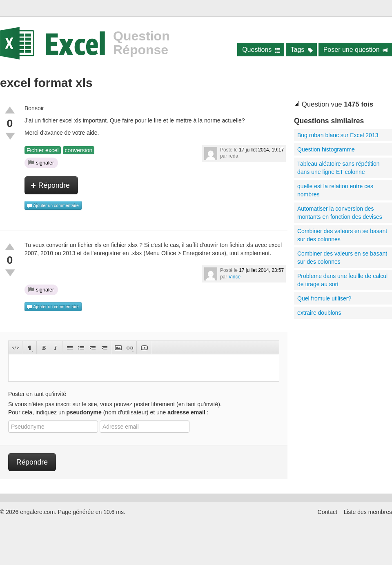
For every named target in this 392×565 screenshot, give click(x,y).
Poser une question (356, 50)
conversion (79, 150)
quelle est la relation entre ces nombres (335, 190)
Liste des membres (368, 512)
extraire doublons (319, 313)
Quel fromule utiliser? (324, 298)
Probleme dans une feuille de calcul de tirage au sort (342, 280)
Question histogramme (326, 149)
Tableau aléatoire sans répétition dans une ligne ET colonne (339, 168)
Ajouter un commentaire (53, 206)
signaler (41, 162)
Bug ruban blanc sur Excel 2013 (338, 135)
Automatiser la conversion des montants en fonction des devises (340, 213)
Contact (327, 512)
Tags (302, 50)
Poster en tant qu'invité (37, 394)
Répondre (50, 185)
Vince (234, 277)
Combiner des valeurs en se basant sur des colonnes (342, 235)
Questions (261, 50)
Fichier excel (43, 150)
